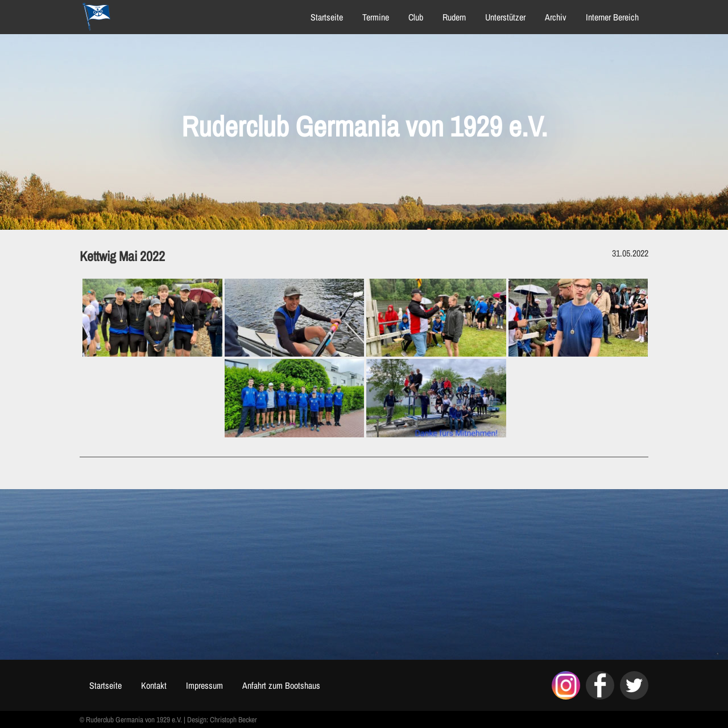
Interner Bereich (612, 17)
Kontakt (154, 685)
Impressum (204, 685)
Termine (376, 17)
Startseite (327, 17)
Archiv (556, 17)
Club (416, 17)
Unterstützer (505, 17)
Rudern (454, 17)
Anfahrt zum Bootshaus (281, 685)
